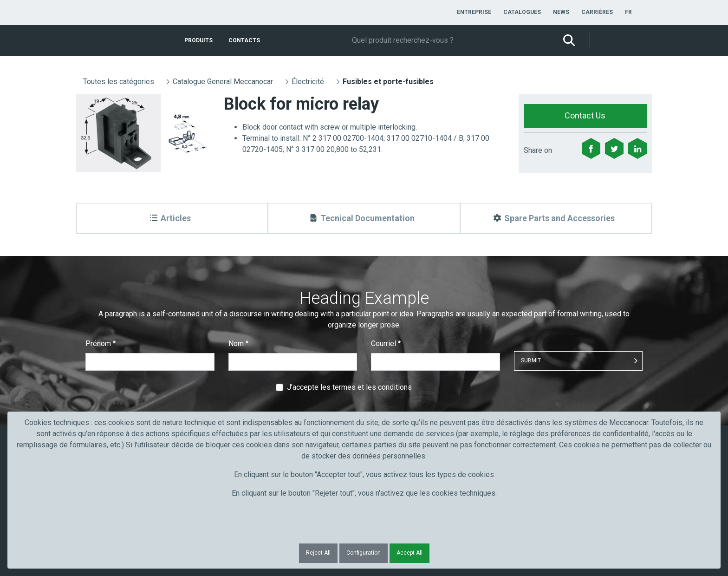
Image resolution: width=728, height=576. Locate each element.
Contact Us (585, 115)
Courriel (386, 344)
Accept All (409, 553)
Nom (238, 344)
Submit (531, 360)
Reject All (318, 553)
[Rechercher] (451, 40)
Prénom (101, 344)
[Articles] (172, 218)
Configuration (364, 553)
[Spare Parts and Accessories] (556, 218)
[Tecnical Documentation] (364, 218)
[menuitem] (474, 12)
